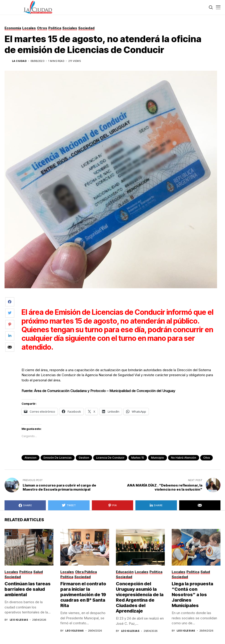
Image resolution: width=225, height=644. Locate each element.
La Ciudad (19, 61)
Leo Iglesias (19, 620)
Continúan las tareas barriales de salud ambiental (28, 589)
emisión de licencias (58, 458)
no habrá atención (184, 458)
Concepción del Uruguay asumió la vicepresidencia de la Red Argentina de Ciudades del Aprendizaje (140, 597)
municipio (158, 458)
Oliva (207, 458)
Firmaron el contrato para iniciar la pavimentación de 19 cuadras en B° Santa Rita (83, 595)
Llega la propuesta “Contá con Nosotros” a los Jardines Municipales (192, 595)
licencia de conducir (110, 458)
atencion (31, 458)
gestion (84, 458)
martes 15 (138, 458)
